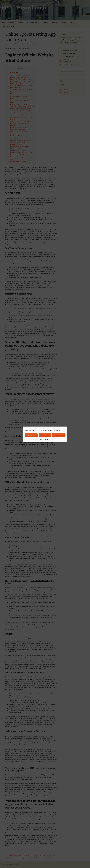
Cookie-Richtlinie (44, 439)
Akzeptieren (31, 435)
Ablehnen (45, 435)
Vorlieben (59, 435)
